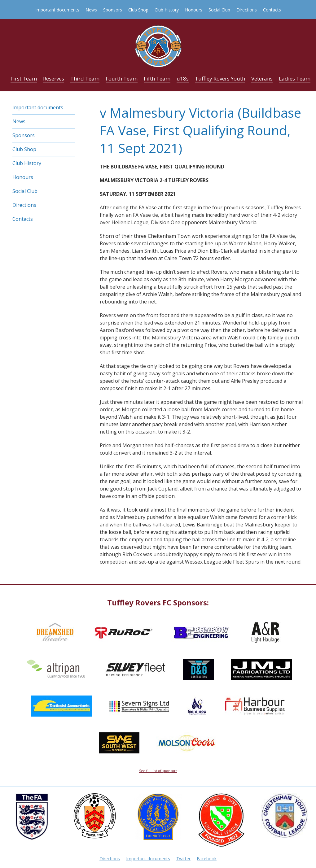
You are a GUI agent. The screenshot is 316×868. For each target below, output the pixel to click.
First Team (24, 79)
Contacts (272, 10)
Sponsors (113, 10)
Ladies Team (295, 79)
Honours (194, 10)
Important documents (57, 10)
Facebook (207, 859)
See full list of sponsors (158, 771)
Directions (247, 10)
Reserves (54, 79)
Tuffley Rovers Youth (220, 79)
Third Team (85, 79)
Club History (167, 10)
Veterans (262, 79)
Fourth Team (122, 79)
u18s (183, 79)
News (91, 10)
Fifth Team (157, 79)
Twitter (183, 859)
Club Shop (138, 10)
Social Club (219, 10)
